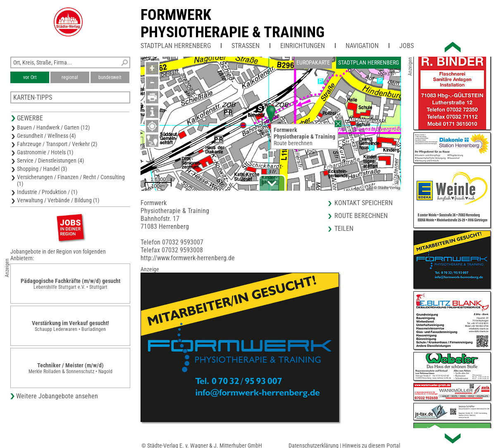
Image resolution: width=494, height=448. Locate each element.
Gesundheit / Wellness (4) (46, 136)
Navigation (362, 46)
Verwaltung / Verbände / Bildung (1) (58, 200)
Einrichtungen (303, 46)
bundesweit (110, 77)
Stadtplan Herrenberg (176, 46)
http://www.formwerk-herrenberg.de (188, 258)
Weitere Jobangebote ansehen (57, 396)
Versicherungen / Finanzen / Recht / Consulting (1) (71, 180)
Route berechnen (293, 143)
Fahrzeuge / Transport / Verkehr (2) (57, 144)
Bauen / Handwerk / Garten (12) (53, 127)
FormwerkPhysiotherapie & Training (233, 24)
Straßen (246, 46)
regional (70, 77)
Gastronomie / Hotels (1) (45, 152)
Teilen (344, 229)
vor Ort (30, 77)
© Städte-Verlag (387, 188)
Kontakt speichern (364, 203)
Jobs (407, 46)
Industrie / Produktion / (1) (47, 192)
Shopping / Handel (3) (42, 169)
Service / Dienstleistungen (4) (50, 161)
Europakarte (313, 62)
